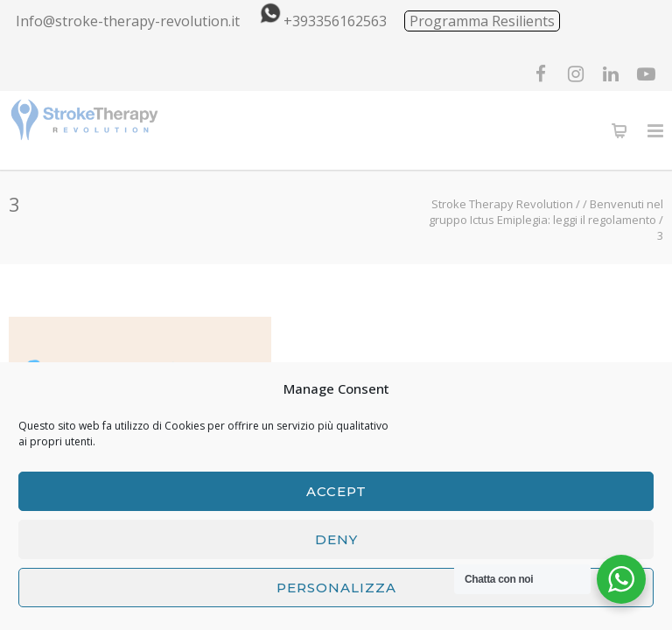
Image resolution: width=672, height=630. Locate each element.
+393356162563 (320, 21)
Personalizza (336, 588)
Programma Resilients (482, 21)
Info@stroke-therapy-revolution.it (128, 21)
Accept (336, 491)
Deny (336, 539)
